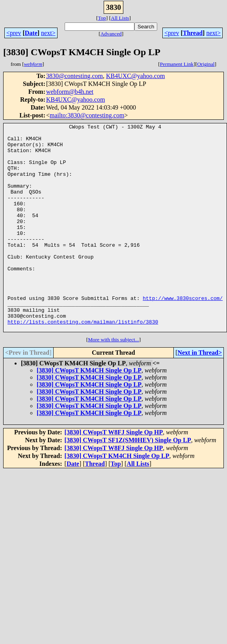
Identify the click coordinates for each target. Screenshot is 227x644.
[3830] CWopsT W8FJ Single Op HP (114, 474)
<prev (14, 33)
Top (102, 18)
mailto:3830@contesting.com (87, 115)
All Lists (120, 18)
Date (31, 33)
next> (48, 33)
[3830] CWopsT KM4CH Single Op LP (89, 412)
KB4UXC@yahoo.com (135, 76)
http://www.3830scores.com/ (183, 333)
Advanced (111, 34)
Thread (193, 33)
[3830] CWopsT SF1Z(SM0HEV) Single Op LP (128, 481)
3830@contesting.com (74, 76)
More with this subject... (113, 381)
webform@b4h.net (70, 92)
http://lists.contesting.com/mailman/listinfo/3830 (83, 362)
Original (206, 64)
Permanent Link (177, 64)
